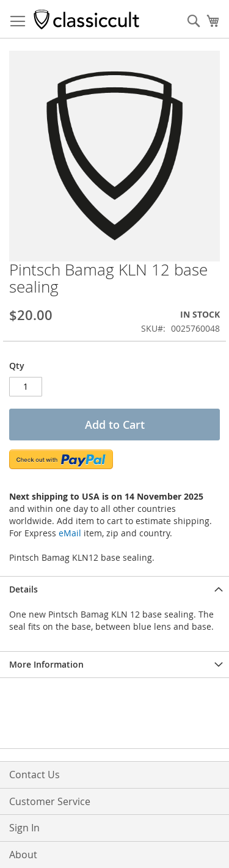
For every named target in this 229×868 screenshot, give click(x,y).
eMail (70, 533)
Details (24, 589)
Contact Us (35, 775)
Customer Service (50, 801)
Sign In (24, 828)
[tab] (114, 589)
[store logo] (86, 19)
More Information (46, 664)
